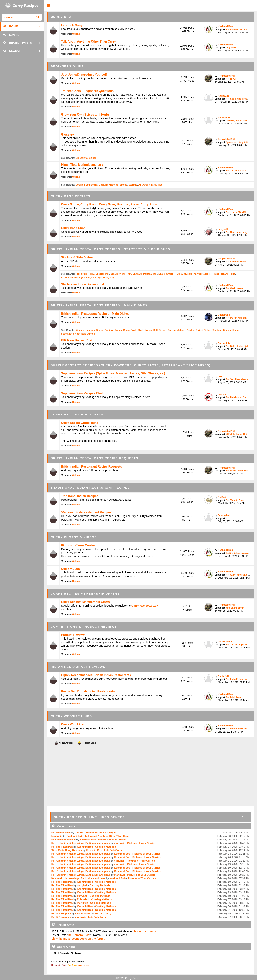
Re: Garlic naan (234, 288)
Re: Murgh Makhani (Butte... (241, 318)
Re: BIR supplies (61, 913)
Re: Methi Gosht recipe (238, 471)
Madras (91, 330)
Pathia (118, 330)
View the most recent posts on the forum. (78, 939)
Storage (133, 185)
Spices (123, 185)
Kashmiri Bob (225, 26)
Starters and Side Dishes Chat (83, 284)
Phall (140, 330)
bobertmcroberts (145, 931)
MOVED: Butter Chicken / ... (241, 434)
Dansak (172, 330)
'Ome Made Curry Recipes (240, 29)
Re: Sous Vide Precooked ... (241, 99)
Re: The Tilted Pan (236, 171)
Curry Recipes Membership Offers (85, 602)
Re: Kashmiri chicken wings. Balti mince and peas (81, 843)
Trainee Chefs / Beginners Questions (87, 91)
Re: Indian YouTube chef (239, 729)
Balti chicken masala (237, 553)
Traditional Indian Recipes (80, 496)
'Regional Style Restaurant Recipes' (87, 512)
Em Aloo (72, 965)
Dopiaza (109, 330)
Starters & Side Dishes (77, 257)
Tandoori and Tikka (225, 274)
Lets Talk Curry (72, 25)
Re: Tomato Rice (235, 500)
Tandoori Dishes (222, 330)
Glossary (68, 134)
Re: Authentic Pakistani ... (240, 575)
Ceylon (191, 330)
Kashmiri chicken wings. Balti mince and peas (78, 878)
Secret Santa (225, 641)
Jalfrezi (181, 330)
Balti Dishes (160, 330)
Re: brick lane (233, 697)
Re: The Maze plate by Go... (241, 645)
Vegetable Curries (85, 334)
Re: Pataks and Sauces (238, 397)
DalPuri (222, 497)
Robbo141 (223, 96)
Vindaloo (80, 330)
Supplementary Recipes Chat (82, 393)
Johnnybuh (224, 515)
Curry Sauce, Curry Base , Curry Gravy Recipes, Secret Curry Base (109, 204)
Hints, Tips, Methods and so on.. (84, 165)
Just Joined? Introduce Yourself (84, 75)
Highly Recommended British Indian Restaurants (96, 675)
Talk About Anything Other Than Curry (88, 42)
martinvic (120, 843)
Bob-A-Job (224, 117)
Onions (76, 34)
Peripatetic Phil (226, 76)
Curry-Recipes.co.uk (145, 606)
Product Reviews (73, 635)
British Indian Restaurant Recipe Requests (92, 467)
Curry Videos (70, 569)
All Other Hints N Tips (150, 185)
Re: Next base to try (237, 232)
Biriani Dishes (204, 330)
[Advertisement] (150, 776)
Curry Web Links (73, 724)
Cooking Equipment (87, 185)
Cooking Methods (109, 185)
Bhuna (100, 330)
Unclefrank (224, 315)
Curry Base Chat (73, 228)
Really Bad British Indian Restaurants (88, 691)
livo (220, 376)
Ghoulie (222, 395)
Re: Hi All (231, 79)
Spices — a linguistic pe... (240, 142)
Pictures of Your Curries (78, 545)
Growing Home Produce (239, 121)
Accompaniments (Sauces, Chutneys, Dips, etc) (87, 278)
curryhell (223, 229)
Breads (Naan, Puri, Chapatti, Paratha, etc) (134, 274)
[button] (48, 6)
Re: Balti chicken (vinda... (240, 346)
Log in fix (231, 48)
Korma (148, 330)
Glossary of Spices (86, 158)
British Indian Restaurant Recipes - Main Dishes (95, 314)
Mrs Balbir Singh (235, 608)
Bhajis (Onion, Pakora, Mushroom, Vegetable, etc (186, 274)
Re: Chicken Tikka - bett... (240, 262)
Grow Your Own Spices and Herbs (85, 115)
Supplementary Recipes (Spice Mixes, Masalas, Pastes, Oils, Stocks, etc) (113, 373)
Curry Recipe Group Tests (80, 423)
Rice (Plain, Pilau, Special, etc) (92, 274)
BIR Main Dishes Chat (77, 340)
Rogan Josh (130, 330)
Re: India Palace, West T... (240, 679)
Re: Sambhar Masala (237, 379)
